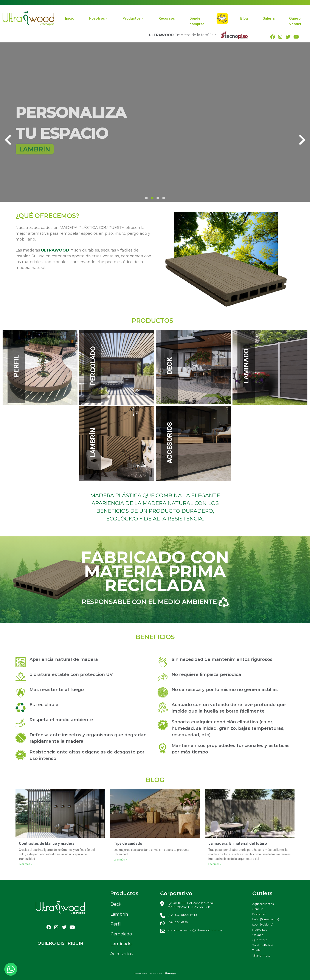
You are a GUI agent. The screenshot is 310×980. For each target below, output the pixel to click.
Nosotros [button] (97, 18)
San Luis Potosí (263, 945)
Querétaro (260, 940)
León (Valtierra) (263, 924)
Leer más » (26, 864)
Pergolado (121, 934)
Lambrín (119, 914)
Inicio (70, 18)
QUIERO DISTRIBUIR (60, 943)
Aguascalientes (263, 904)
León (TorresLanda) (266, 919)
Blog (244, 18)
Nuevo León (261, 930)
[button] (146, 198)
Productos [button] (132, 18)
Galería (268, 18)
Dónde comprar (197, 21)
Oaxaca (258, 935)
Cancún (258, 909)
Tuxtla (256, 950)
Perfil (116, 924)
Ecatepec (259, 914)
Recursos (167, 18)
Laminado (121, 944)
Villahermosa (261, 955)
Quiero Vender (295, 21)
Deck (116, 904)
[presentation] (8, 140)
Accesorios (122, 954)
